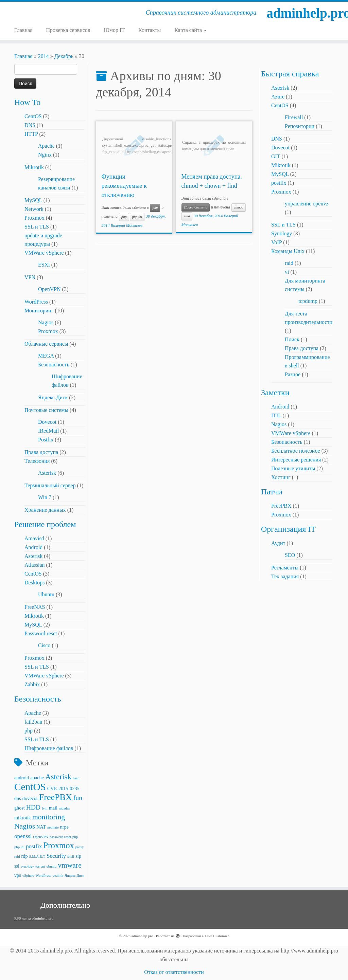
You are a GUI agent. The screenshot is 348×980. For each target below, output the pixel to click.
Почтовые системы (46, 410)
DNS (30, 125)
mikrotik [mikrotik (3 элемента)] (23, 818)
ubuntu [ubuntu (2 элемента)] (52, 866)
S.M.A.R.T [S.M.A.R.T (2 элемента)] (37, 857)
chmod (239, 207)
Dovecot (47, 422)
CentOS (33, 116)
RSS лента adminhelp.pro (34, 918)
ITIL (276, 415)
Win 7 (45, 497)
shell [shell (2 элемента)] (71, 857)
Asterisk (47, 473)
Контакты (150, 30)
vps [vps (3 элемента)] (18, 875)
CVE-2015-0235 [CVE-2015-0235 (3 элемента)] (63, 788)
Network (34, 209)
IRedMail (48, 431)
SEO (290, 555)
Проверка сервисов (68, 30)
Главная (23, 30)
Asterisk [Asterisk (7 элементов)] (58, 777)
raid (289, 263)
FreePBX (281, 506)
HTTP (31, 134)
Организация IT (288, 529)
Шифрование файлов (49, 748)
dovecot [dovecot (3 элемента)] (30, 798)
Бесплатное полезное (296, 451)
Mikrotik (34, 167)
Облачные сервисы (46, 344)
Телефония (37, 461)
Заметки (275, 393)
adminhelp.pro (307, 13)
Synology (282, 233)
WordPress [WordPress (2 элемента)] (43, 876)
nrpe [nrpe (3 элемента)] (64, 827)
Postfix (46, 440)
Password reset (41, 633)
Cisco (44, 645)
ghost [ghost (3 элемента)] (20, 808)
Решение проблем (45, 524)
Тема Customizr (217, 936)
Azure (278, 97)
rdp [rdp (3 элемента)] (25, 856)
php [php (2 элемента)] (75, 837)
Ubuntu (46, 594)
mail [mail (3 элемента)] (53, 808)
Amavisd (34, 538)
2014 (43, 56)
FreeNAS (35, 607)
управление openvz (307, 204)
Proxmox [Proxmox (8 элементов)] (59, 845)
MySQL (33, 200)
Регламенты (285, 568)
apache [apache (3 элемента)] (37, 778)
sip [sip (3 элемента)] (78, 856)
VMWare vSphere (44, 253)
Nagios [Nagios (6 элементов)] (25, 826)
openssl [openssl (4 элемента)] (23, 836)
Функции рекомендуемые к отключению (124, 186)
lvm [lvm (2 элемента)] (45, 808)
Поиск (292, 339)
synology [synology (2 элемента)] (27, 866)
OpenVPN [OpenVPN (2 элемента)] (41, 837)
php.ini (137, 217)
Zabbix (32, 684)
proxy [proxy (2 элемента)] (80, 847)
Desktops (35, 583)
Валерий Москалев (127, 225)
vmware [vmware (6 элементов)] (70, 865)
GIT (276, 156)
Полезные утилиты (293, 468)
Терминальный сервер (50, 485)
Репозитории (300, 126)
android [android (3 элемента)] (22, 778)
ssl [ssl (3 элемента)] (17, 866)
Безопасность (54, 365)
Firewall (294, 117)
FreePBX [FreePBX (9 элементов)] (56, 797)
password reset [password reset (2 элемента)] (60, 837)
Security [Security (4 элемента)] (56, 856)
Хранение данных (45, 510)
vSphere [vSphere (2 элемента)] (28, 876)
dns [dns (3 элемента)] (18, 798)
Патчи (272, 492)
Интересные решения (296, 460)
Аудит (278, 543)
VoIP (276, 242)
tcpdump (308, 301)
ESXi (44, 265)
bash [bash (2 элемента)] (76, 778)
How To (27, 102)
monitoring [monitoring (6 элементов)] (49, 817)
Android (33, 547)
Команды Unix (288, 251)
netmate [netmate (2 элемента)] (53, 827)
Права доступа (41, 452)
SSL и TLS (37, 227)
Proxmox (34, 218)
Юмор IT (114, 30)
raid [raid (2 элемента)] (17, 857)
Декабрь (64, 56)
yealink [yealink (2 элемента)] (58, 876)
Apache (46, 146)
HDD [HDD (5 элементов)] (33, 807)
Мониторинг (39, 311)
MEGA (46, 356)
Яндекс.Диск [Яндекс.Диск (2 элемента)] (74, 876)
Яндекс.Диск (53, 397)
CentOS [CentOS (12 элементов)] (30, 787)
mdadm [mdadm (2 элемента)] (64, 808)
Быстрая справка (290, 74)
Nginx (45, 155)
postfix (279, 183)
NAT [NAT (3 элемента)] (41, 827)
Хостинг (281, 477)
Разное (293, 374)
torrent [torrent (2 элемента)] (40, 866)
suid (187, 216)
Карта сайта (190, 30)
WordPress (36, 302)
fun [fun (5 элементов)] (78, 798)
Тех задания (285, 576)
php (29, 731)
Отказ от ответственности (174, 972)
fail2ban (33, 722)
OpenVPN (49, 289)
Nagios (46, 322)
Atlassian (35, 565)
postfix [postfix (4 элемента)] (34, 846)
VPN (30, 277)
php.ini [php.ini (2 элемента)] (19, 847)
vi (287, 272)
